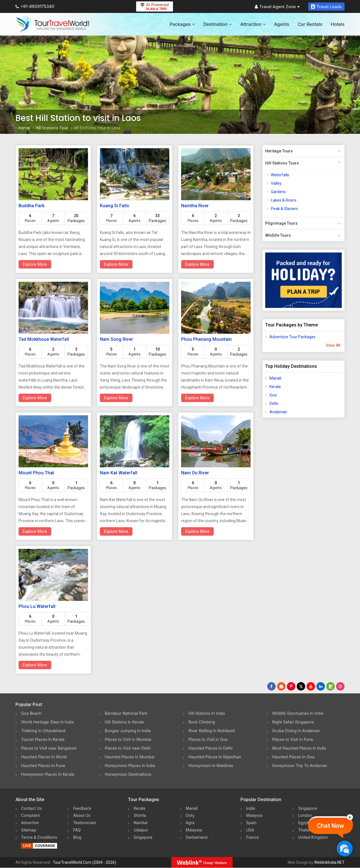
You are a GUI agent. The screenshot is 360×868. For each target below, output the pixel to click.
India (251, 808)
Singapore (143, 837)
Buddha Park (31, 206)
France (252, 837)
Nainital (140, 823)
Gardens (278, 192)
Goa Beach (31, 713)
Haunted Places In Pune (43, 766)
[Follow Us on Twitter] (301, 686)
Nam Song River (116, 339)
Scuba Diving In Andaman (296, 731)
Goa (273, 395)
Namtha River (195, 206)
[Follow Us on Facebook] (271, 686)
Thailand (306, 830)
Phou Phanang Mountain (206, 339)
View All (333, 345)
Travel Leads (326, 7)
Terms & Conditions (39, 837)
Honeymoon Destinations (128, 774)
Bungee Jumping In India (128, 731)
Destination (218, 24)
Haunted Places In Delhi (211, 748)
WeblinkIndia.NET (329, 863)
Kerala (275, 387)
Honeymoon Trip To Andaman (300, 766)
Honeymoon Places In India (130, 766)
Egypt (303, 823)
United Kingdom (313, 837)
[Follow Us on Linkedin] (321, 686)
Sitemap (29, 830)
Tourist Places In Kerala (43, 739)
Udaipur (141, 830)
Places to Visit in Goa (208, 739)
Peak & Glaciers (284, 209)
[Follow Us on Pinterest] (291, 686)
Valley (276, 183)
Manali (275, 378)
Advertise (30, 823)
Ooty (190, 816)
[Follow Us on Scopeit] (330, 686)
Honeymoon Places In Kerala (48, 774)
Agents (282, 24)
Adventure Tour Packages (292, 337)
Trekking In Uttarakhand (43, 731)
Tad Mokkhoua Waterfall (44, 339)
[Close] (350, 817)
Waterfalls (280, 175)
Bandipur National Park (126, 713)
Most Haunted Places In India (299, 748)
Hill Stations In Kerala (124, 722)
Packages (182, 24)
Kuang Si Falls (114, 206)
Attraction (253, 24)
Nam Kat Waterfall (119, 473)
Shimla (140, 816)
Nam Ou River (195, 473)
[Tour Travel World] (53, 24)
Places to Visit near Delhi (128, 748)
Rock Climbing (202, 722)
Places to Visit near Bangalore (49, 748)
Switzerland (197, 837)
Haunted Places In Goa (293, 757)
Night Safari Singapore (293, 722)
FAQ (77, 830)
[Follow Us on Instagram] (340, 686)
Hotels (338, 24)
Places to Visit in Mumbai (128, 739)
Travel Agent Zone (277, 7)
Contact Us (31, 808)
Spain (251, 823)
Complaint (31, 816)
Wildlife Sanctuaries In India (298, 713)
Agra (190, 823)
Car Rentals (310, 24)
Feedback (82, 808)
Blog (77, 837)
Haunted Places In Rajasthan (215, 757)
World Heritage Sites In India (48, 722)
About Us (82, 816)
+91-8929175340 (35, 6)
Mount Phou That (36, 473)
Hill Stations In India (207, 713)
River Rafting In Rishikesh (212, 731)
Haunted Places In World (44, 757)
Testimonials (85, 823)
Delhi (274, 403)
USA (250, 830)
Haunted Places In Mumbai (130, 757)
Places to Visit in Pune (293, 739)
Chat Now (330, 826)
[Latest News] (281, 686)
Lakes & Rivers (284, 200)
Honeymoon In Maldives (211, 766)
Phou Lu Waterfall (37, 606)
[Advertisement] (285, 510)
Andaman (278, 412)
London (305, 816)
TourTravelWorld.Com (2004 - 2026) (85, 863)
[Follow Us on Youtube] (311, 686)
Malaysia (194, 830)
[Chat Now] (345, 848)
